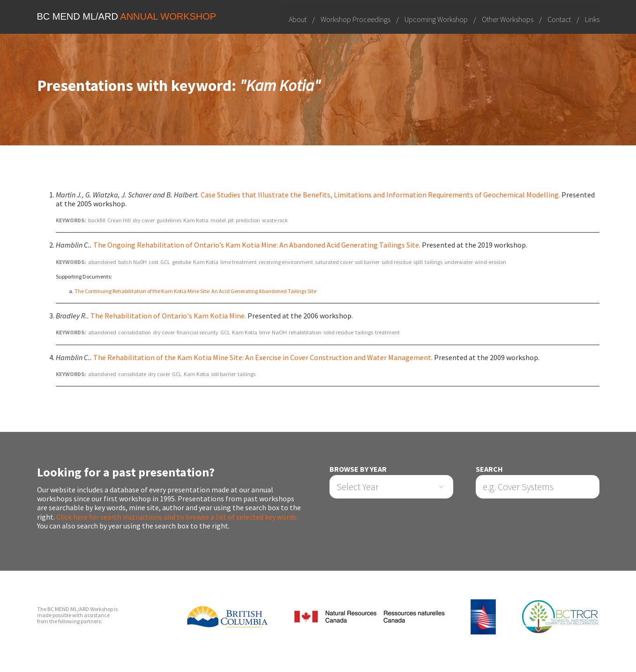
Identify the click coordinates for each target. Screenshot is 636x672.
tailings (434, 262)
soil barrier (367, 262)
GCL (165, 262)
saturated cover (334, 262)
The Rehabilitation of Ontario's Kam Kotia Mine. (168, 316)
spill (418, 262)
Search (489, 469)
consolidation (135, 332)
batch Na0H (132, 262)
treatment (387, 332)
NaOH (279, 332)
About (298, 19)
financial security (198, 332)
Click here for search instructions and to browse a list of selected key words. (177, 517)
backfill (97, 220)
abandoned (102, 262)
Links (592, 19)
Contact (559, 19)
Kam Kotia (196, 220)
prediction (248, 220)
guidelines (169, 220)
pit (231, 220)
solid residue (397, 262)
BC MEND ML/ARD (127, 16)
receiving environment (286, 262)
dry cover (144, 220)
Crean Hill (119, 220)
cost (153, 262)
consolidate (132, 374)
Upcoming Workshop (436, 19)
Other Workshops (508, 19)
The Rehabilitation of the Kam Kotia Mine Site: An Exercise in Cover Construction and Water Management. (263, 357)
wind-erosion (490, 262)
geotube (182, 262)
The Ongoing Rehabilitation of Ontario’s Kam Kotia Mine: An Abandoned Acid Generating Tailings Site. (257, 245)
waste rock (275, 220)
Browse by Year (358, 469)
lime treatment (239, 262)
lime (265, 332)
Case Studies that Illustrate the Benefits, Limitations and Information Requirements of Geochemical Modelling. (380, 195)
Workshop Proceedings (355, 19)
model (218, 220)
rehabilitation (305, 332)
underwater (459, 262)
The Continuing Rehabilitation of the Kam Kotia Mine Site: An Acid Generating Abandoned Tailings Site (195, 291)
